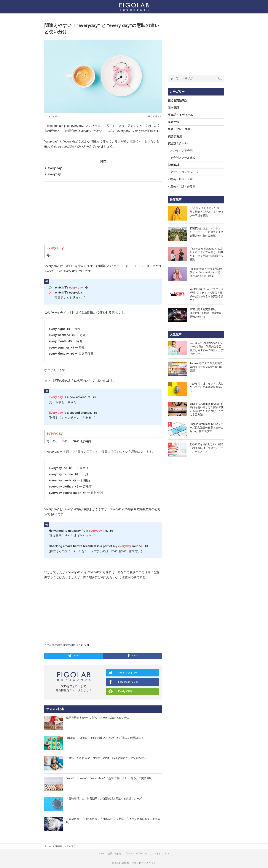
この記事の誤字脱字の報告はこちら (67, 645)
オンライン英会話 (181, 151)
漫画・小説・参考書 (183, 186)
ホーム (48, 846)
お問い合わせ (115, 854)
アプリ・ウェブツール (184, 172)
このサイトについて (160, 854)
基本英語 (173, 108)
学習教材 (173, 165)
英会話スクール (178, 143)
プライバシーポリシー (135, 854)
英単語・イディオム (180, 115)
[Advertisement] (103, 213)
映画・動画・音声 (181, 179)
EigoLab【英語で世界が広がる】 (138, 863)
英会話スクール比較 (183, 158)
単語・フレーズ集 (179, 129)
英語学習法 (175, 136)
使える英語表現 (178, 100)
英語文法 (173, 122)
